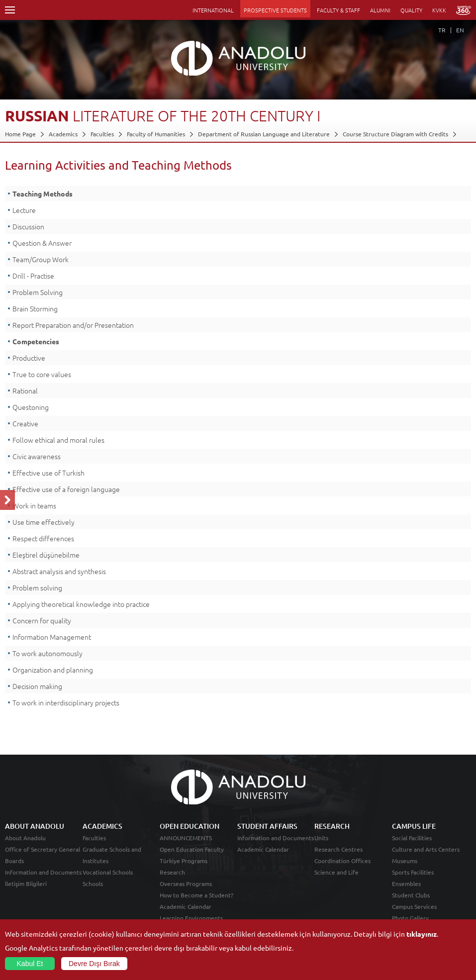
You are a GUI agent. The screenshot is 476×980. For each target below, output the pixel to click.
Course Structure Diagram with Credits (395, 134)
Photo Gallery (410, 918)
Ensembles (406, 883)
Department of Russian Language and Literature (264, 134)
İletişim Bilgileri (26, 883)
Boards (14, 861)
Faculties (102, 134)
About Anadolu (25, 838)
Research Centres (338, 849)
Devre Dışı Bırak (94, 964)
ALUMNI (380, 10)
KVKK (439, 10)
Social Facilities (412, 838)
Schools (93, 883)
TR (442, 30)
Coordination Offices (342, 861)
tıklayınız (422, 934)
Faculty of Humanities (156, 134)
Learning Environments (191, 918)
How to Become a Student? (196, 895)
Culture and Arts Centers (426, 849)
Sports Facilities (413, 872)
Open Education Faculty (192, 849)
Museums (405, 861)
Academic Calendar (186, 906)
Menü (10, 10)
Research (172, 872)
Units (321, 838)
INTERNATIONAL (213, 10)
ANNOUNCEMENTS (186, 838)
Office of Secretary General (43, 849)
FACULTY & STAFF (338, 10)
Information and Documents (43, 872)
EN (460, 30)
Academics (63, 134)
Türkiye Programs (184, 861)
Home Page (20, 134)
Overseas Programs (186, 883)
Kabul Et (30, 964)
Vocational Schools (108, 872)
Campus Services (414, 906)
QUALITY (411, 10)
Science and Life (336, 872)
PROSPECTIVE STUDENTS (275, 10)
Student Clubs (411, 895)
